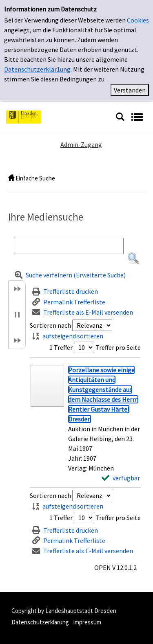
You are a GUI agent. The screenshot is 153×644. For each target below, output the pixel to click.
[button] (133, 259)
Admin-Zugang (81, 144)
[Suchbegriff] (69, 246)
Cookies (138, 20)
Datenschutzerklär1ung (37, 69)
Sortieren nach (50, 325)
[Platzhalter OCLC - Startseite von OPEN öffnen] (58, 116)
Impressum (87, 622)
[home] (11, 178)
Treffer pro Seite (118, 347)
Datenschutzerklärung (40, 622)
